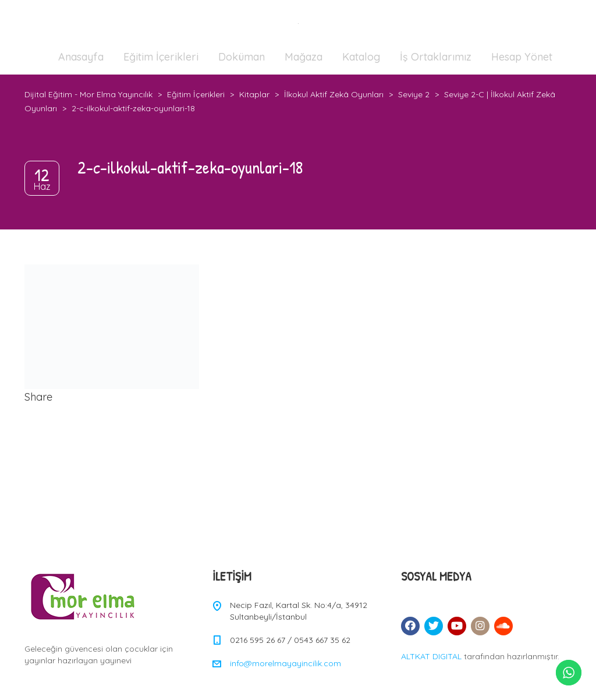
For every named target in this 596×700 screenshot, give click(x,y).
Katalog (361, 57)
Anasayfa (81, 57)
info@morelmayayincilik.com (285, 663)
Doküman (242, 57)
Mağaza (304, 57)
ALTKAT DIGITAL (431, 656)
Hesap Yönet (522, 57)
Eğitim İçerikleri (161, 57)
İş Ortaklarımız (436, 57)
